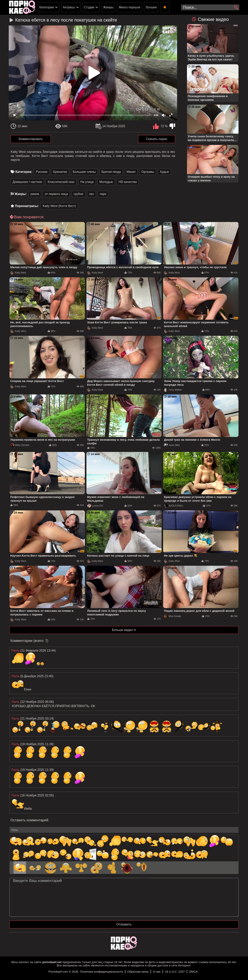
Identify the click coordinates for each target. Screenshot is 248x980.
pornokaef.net (52, 962)
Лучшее (151, 7)
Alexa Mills (172, 445)
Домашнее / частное (27, 182)
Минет (131, 172)
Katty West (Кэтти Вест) (59, 206)
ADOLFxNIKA (173, 506)
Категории (47, 7)
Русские (42, 172)
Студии (89, 7)
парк (103, 194)
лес (91, 194)
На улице (87, 182)
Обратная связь (138, 972)
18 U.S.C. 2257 (175, 972)
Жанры (108, 7)
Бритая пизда (111, 172)
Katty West (18, 273)
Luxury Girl (95, 506)
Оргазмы (148, 172)
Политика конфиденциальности (102, 972)
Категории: (24, 172)
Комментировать (31, 139)
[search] (236, 8)
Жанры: (21, 194)
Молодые (106, 182)
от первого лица (56, 194)
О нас (157, 972)
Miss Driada (172, 616)
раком (35, 194)
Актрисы (69, 7)
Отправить (124, 924)
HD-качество (128, 182)
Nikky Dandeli (20, 445)
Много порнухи (129, 7)
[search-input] (210, 7)
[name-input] (124, 830)
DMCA (193, 972)
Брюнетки (60, 172)
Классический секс (61, 182)
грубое (78, 194)
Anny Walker (173, 390)
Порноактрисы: (27, 206)
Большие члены (84, 172)
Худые (164, 172)
